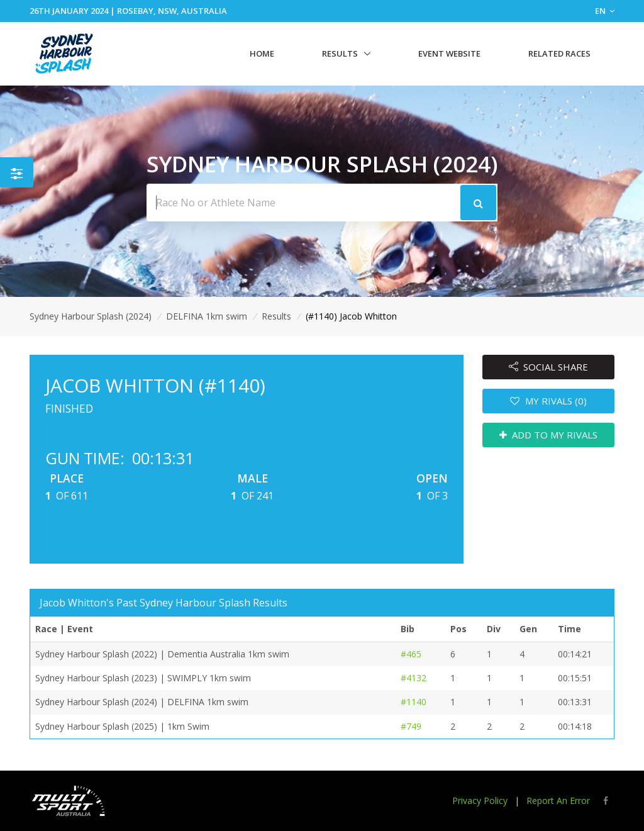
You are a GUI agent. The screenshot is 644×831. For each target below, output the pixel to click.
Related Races (559, 53)
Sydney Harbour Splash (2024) (91, 316)
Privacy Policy (480, 800)
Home (262, 53)
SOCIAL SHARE (549, 367)
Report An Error (558, 800)
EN (605, 11)
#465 (411, 654)
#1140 (414, 702)
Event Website (449, 53)
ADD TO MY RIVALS (549, 435)
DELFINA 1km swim (207, 316)
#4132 (414, 678)
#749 (411, 726)
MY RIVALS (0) (548, 401)
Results (340, 53)
